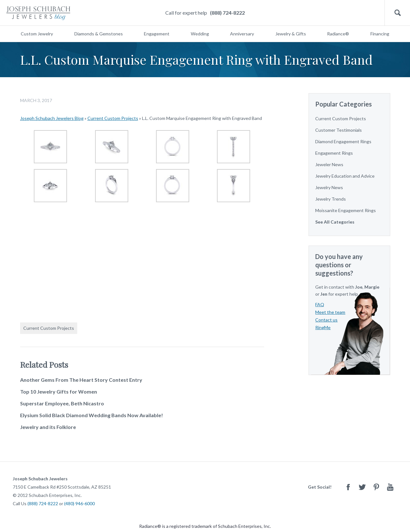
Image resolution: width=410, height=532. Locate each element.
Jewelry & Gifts (291, 34)
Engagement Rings (334, 153)
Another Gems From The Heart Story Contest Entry (81, 380)
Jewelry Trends (331, 199)
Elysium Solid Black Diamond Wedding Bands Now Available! (92, 415)
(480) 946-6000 (79, 503)
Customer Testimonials (339, 130)
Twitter (362, 487)
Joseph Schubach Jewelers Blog (52, 118)
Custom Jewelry (37, 34)
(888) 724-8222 (227, 13)
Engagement (157, 34)
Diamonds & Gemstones (99, 34)
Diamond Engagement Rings (343, 141)
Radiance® (338, 34)
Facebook (348, 487)
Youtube (390, 487)
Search (397, 13)
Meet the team (330, 312)
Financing (380, 34)
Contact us (326, 320)
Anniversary (242, 34)
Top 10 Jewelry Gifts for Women (59, 392)
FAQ (320, 304)
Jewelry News (329, 187)
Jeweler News (329, 164)
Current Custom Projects (113, 118)
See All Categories (335, 222)
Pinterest (376, 487)
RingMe (323, 327)
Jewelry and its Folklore (48, 427)
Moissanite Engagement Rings (346, 210)
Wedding (200, 34)
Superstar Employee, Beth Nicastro (62, 403)
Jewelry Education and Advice (345, 176)
